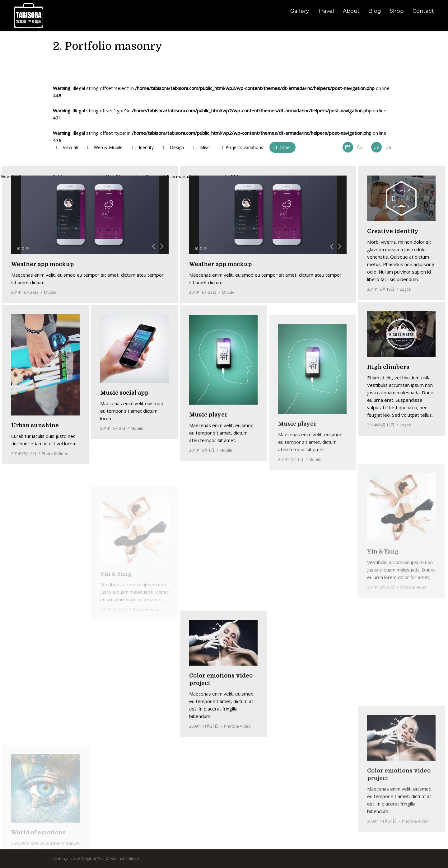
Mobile (228, 292)
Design (177, 147)
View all (70, 147)
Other (285, 147)
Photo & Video (55, 461)
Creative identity (393, 231)
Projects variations (244, 147)
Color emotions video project (399, 822)
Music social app (124, 422)
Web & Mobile (108, 147)
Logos (405, 289)
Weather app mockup (220, 264)
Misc (205, 147)
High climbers (388, 367)
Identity (146, 147)
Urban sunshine (35, 433)
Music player (208, 456)
